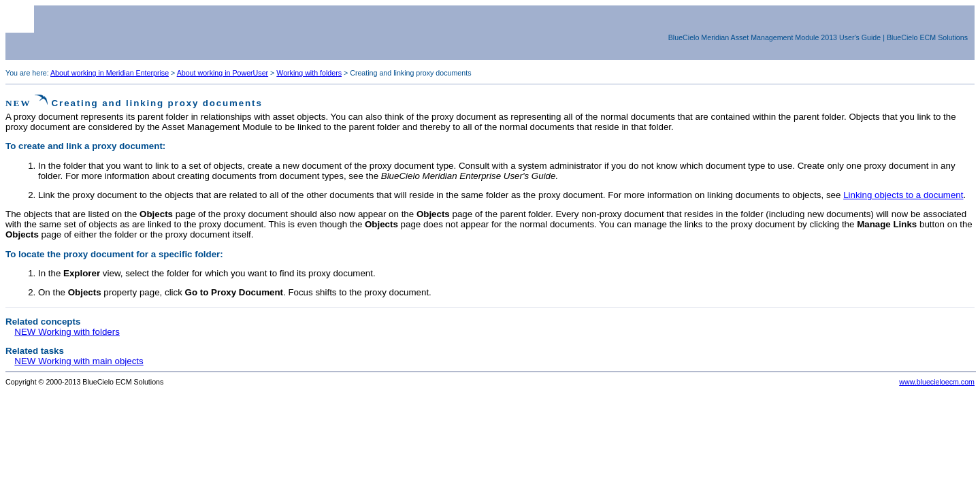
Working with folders (309, 73)
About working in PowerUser (223, 73)
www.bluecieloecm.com (937, 382)
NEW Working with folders (67, 332)
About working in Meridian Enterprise (110, 73)
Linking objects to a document (903, 195)
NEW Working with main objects (79, 361)
